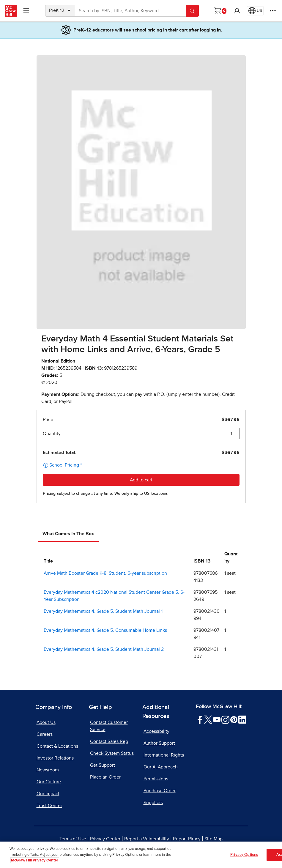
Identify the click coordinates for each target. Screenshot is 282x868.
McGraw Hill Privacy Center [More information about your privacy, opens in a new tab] (35, 861)
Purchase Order (160, 791)
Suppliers (153, 803)
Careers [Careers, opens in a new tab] (45, 734)
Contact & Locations (57, 746)
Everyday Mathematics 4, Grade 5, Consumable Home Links (105, 630)
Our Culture (49, 782)
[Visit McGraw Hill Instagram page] (225, 719)
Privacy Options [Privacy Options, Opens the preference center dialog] (244, 855)
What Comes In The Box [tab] (68, 534)
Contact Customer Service (109, 726)
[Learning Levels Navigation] (26, 11)
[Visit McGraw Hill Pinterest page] (234, 719)
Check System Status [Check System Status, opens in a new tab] (112, 753)
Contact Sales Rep (109, 741)
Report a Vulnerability (147, 839)
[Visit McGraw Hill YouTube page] (217, 719)
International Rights (164, 755)
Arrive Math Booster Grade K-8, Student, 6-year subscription (105, 573)
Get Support (103, 765)
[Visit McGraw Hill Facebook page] (200, 719)
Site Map (214, 839)
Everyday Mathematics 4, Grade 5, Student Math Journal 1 (103, 611)
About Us (46, 722)
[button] (237, 11)
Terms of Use (73, 839)
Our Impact (48, 794)
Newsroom (48, 770)
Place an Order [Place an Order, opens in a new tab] (105, 777)
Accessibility (156, 731)
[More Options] (273, 11)
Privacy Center (105, 839)
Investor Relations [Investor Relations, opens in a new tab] (55, 758)
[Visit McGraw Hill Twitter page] (208, 719)
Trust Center (49, 806)
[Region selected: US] (255, 11)
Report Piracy (187, 839)
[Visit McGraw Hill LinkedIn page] (242, 719)
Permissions (156, 779)
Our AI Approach (161, 767)
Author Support (159, 743)
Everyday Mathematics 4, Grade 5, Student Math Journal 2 (104, 649)
